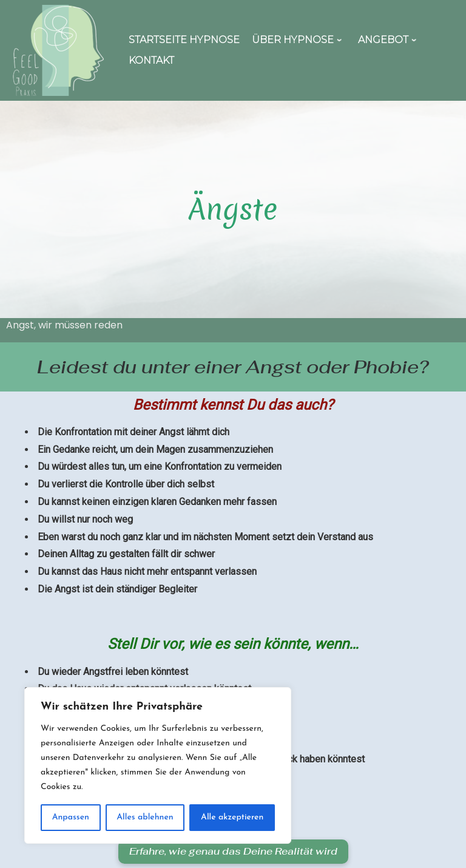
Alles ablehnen (145, 817)
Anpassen (71, 817)
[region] (158, 765)
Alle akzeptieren (232, 817)
